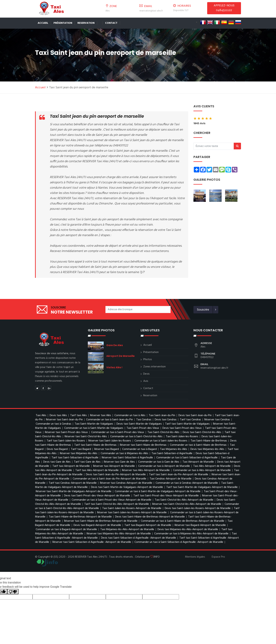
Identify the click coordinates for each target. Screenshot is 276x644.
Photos (148, 359)
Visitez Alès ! (114, 367)
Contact (111, 23)
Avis (146, 381)
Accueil (43, 23)
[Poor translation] (13, 592)
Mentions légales (195, 557)
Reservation (86, 23)
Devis (146, 374)
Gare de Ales (115, 345)
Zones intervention (154, 367)
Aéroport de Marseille (120, 356)
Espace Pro (218, 557)
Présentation (63, 23)
